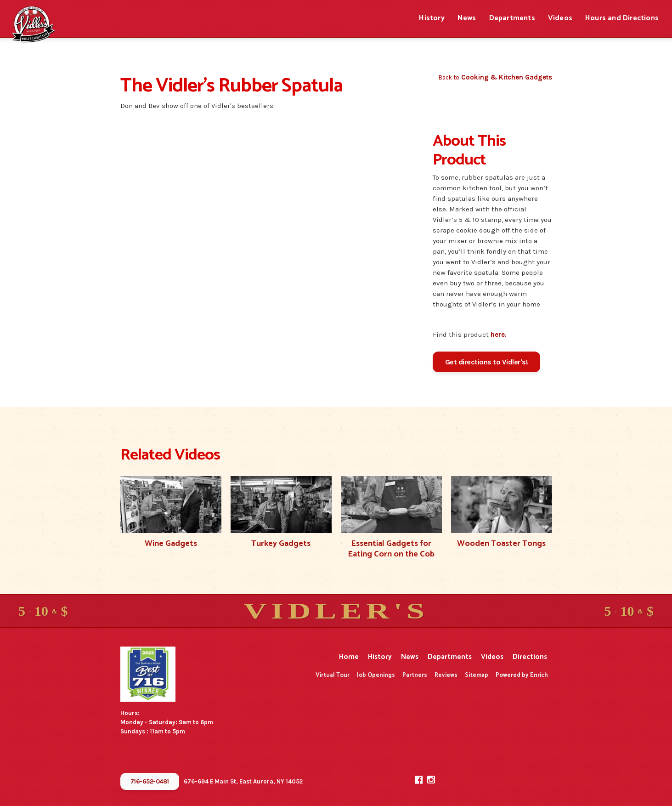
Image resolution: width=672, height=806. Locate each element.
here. (499, 335)
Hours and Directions (622, 18)
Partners (415, 675)
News (467, 18)
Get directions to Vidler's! (487, 362)
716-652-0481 (150, 781)
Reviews (446, 675)
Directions (530, 657)
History (432, 18)
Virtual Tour (333, 675)
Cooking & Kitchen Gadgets (507, 77)
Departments (512, 18)
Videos (560, 18)
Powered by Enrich (522, 675)
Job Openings (376, 675)
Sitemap (477, 675)
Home (349, 657)
